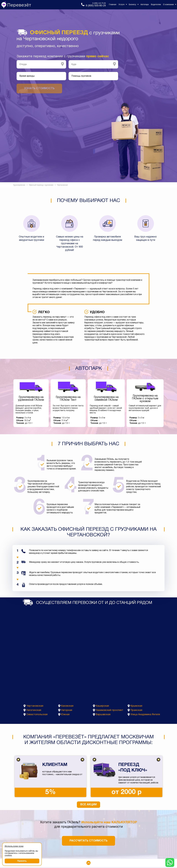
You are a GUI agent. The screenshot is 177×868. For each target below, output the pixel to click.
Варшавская (103, 715)
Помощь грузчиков (81, 76)
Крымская (136, 706)
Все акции (88, 805)
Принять (22, 861)
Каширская (102, 706)
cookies (8, 855)
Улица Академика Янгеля (145, 715)
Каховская (67, 706)
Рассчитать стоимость (88, 841)
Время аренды (27, 76)
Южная (65, 715)
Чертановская (35, 706)
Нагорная (67, 710)
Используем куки (14, 846)
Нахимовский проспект (109, 710)
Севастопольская (37, 715)
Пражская (136, 710)
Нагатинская (34, 710)
